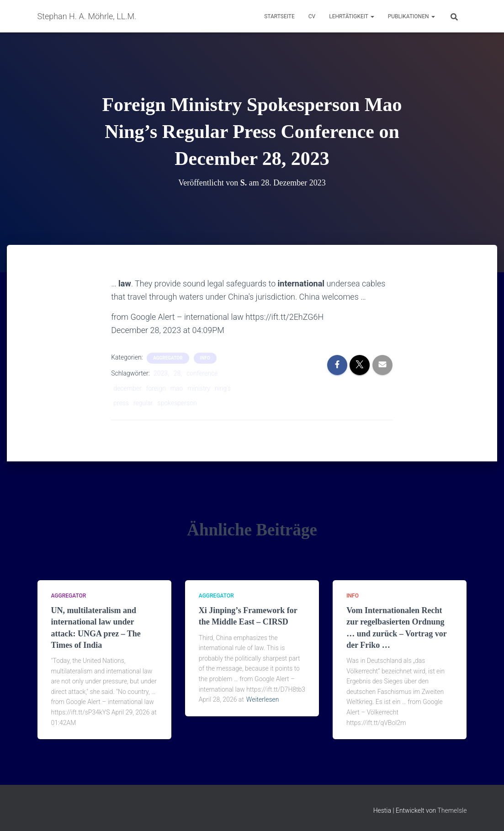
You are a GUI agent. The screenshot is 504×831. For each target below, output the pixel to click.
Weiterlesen (263, 699)
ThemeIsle (452, 810)
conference (202, 373)
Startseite (279, 16)
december (127, 388)
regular (143, 403)
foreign (156, 388)
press (121, 403)
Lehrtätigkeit (351, 16)
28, (178, 373)
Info (205, 358)
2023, (161, 373)
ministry (199, 388)
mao (177, 388)
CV (312, 16)
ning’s (223, 388)
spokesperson (177, 403)
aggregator (168, 358)
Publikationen (411, 16)
